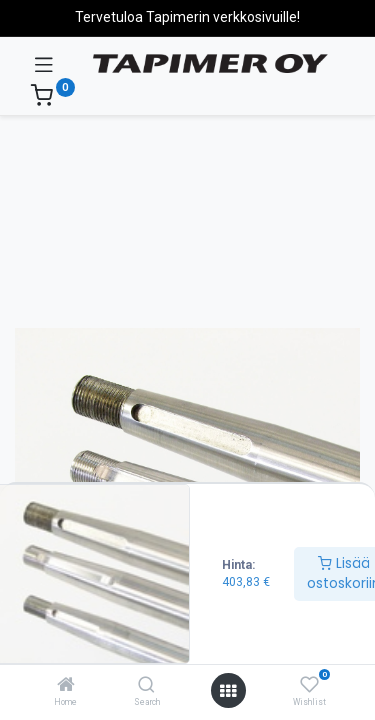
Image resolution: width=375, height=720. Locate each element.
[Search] (146, 686)
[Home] (66, 686)
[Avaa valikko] (228, 691)
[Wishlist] (309, 685)
